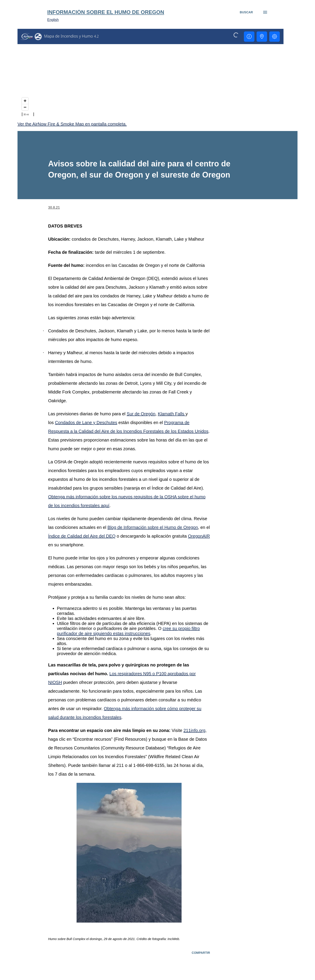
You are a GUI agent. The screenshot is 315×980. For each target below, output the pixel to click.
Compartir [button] (201, 953)
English (53, 20)
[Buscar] (246, 12)
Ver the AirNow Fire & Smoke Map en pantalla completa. (72, 124)
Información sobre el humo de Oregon (106, 12)
